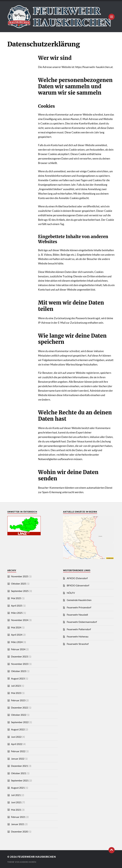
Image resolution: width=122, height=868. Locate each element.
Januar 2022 (18, 759)
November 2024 (20, 620)
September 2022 (20, 722)
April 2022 (17, 744)
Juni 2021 (16, 802)
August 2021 (18, 788)
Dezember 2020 (19, 831)
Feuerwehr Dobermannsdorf (82, 622)
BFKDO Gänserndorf (78, 585)
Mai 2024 (16, 627)
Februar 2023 (18, 700)
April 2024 (17, 635)
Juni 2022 (16, 737)
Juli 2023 (16, 686)
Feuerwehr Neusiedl (77, 615)
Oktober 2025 (19, 584)
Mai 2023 (16, 693)
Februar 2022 (18, 751)
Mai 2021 (16, 810)
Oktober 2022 (19, 715)
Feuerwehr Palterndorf (79, 629)
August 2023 (18, 678)
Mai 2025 (16, 598)
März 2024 (17, 642)
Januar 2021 (18, 824)
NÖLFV (71, 593)
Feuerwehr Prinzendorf (79, 607)
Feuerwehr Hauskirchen (37, 857)
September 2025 (20, 591)
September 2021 (20, 780)
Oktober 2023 (19, 671)
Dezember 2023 (19, 656)
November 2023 (20, 664)
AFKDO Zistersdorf (77, 578)
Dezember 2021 (19, 766)
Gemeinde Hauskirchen (79, 600)
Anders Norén (28, 862)
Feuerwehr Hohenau (78, 636)
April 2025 (17, 606)
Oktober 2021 (19, 773)
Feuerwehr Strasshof (78, 644)
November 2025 (20, 576)
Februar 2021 (18, 817)
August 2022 (18, 729)
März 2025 (17, 613)
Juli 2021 (16, 795)
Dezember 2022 (19, 707)
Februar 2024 (18, 649)
